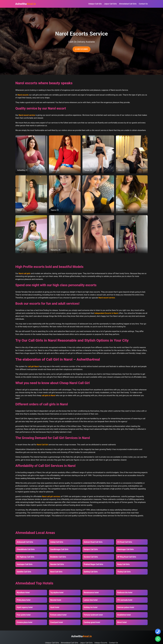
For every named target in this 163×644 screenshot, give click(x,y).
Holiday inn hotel (91, 607)
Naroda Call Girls (57, 564)
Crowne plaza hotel (25, 622)
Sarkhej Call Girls (91, 572)
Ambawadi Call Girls (25, 542)
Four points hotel (24, 615)
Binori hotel (122, 622)
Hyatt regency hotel (25, 607)
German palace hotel (126, 607)
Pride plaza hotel (24, 600)
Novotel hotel (56, 600)
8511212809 (81, 49)
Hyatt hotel (55, 607)
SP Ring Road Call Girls (127, 557)
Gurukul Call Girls (91, 557)
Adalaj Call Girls (57, 542)
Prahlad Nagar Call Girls (93, 564)
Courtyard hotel (57, 622)
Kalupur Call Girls (91, 549)
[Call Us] (158, 632)
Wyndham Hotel (23, 593)
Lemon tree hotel (91, 600)
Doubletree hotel (124, 615)
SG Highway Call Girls (26, 557)
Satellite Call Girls (24, 572)
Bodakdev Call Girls (58, 557)
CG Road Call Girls (125, 542)
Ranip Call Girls (123, 564)
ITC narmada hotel (125, 600)
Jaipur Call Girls (110, 4)
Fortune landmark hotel (93, 615)
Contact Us (143, 4)
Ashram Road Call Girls (93, 542)
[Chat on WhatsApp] (158, 639)
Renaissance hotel (91, 593)
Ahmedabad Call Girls (128, 4)
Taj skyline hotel (57, 593)
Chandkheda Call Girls (26, 549)
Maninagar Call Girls (125, 549)
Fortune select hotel (58, 615)
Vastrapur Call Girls (25, 564)
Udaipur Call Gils (95, 4)
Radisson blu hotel (125, 593)
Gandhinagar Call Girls (59, 549)
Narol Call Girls (56, 572)
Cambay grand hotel (92, 622)
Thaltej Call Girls (124, 572)
